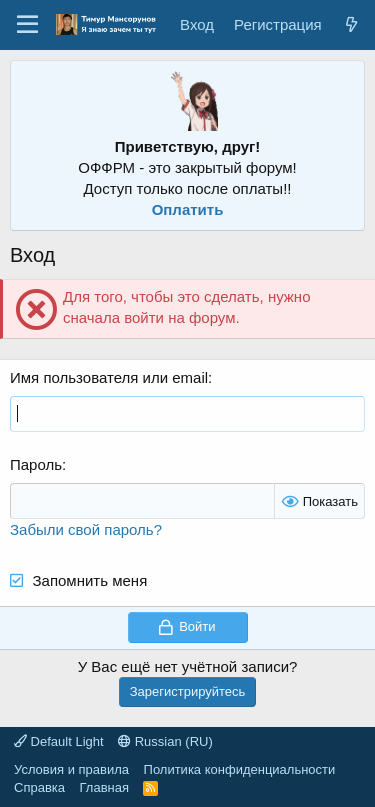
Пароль (36, 464)
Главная (104, 787)
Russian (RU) (165, 741)
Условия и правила (71, 769)
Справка (39, 787)
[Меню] (27, 25)
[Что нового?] (351, 24)
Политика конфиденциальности (240, 769)
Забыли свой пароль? (86, 529)
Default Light (59, 741)
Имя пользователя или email (109, 377)
